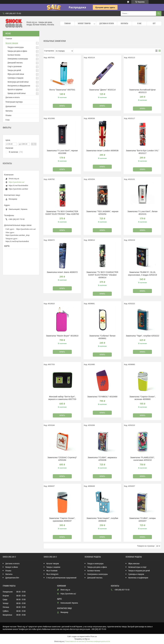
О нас (139, 24)
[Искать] (159, 13)
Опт (154, 24)
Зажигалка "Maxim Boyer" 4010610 (62, 336)
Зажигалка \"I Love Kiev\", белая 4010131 (142, 213)
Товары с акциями (53, 567)
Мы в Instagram (52, 574)
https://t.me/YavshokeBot (18, 186)
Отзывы (8, 115)
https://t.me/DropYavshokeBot (17, 241)
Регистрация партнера (14, 102)
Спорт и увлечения (15, 67)
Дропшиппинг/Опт (12, 578)
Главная (67, 24)
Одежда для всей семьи (17, 93)
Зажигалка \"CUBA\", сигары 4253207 (142, 519)
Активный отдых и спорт (137, 567)
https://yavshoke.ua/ (17, 182)
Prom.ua (94, 637)
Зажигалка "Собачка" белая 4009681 (102, 337)
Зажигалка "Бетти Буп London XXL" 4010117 (142, 152)
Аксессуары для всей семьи (18, 82)
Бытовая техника (14, 55)
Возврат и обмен (12, 567)
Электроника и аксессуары (18, 59)
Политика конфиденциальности (98, 641)
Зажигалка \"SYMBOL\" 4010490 (102, 397)
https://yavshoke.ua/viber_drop (18, 235)
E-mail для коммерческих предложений (61, 578)
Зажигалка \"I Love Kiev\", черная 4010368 (62, 152)
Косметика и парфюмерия (138, 578)
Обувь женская (134, 564)
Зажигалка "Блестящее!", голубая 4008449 (102, 519)
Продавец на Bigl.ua (82, 639)
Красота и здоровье (15, 90)
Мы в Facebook (52, 571)
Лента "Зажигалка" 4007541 (62, 90)
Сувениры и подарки (15, 78)
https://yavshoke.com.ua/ (26, 229)
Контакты (124, 24)
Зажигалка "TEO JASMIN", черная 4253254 (102, 213)
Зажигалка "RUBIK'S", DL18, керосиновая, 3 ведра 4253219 (142, 273)
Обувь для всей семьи (16, 74)
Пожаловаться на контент (75, 641)
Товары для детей (14, 70)
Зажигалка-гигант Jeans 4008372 (62, 272)
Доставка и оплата (107, 24)
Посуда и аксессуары (16, 47)
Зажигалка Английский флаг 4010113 (142, 91)
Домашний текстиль (15, 63)
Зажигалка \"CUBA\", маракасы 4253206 (102, 459)
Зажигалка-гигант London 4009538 (102, 151)
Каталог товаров (84, 24)
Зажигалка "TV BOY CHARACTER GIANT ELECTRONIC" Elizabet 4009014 (102, 275)
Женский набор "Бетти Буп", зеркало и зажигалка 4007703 (62, 398)
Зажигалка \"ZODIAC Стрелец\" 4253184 (62, 459)
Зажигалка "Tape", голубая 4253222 (142, 336)
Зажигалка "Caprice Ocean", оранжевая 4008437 (62, 519)
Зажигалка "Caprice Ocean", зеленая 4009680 (142, 398)
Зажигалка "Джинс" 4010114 (102, 90)
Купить (62, 106)
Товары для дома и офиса (17, 51)
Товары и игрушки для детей (139, 571)
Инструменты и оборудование (19, 86)
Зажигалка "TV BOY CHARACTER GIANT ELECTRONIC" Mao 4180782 (62, 213)
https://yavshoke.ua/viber (18, 189)
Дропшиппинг (11, 106)
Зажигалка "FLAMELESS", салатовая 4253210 (142, 459)
